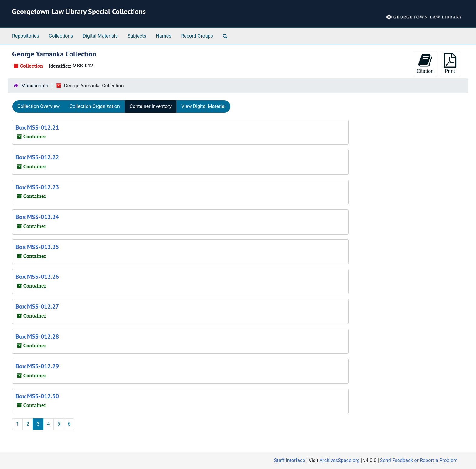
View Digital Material (203, 106)
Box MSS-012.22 (37, 157)
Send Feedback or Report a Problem (419, 460)
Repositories (26, 36)
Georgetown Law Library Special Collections (79, 11)
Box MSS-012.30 (37, 396)
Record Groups (197, 36)
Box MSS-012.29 (37, 366)
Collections (61, 36)
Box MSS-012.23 (37, 187)
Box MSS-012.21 (37, 127)
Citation (425, 64)
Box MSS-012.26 (37, 277)
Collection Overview (39, 106)
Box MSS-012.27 (37, 306)
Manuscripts (35, 86)
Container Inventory (151, 106)
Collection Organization (95, 106)
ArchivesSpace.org (340, 460)
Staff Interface (290, 460)
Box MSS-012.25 (37, 247)
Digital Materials (100, 36)
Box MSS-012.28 (37, 336)
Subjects (137, 36)
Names (164, 36)
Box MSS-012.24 (37, 217)
